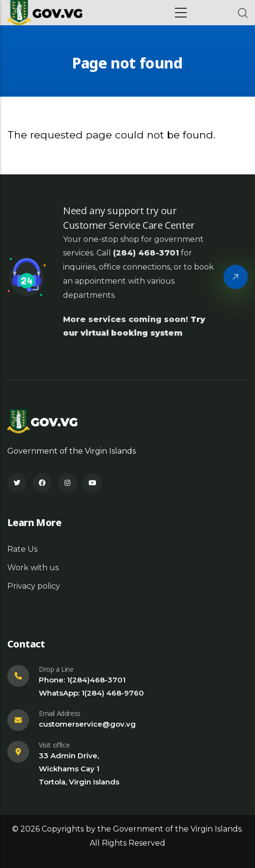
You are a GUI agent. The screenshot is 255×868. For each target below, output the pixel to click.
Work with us (33, 568)
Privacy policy (34, 586)
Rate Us (22, 549)
